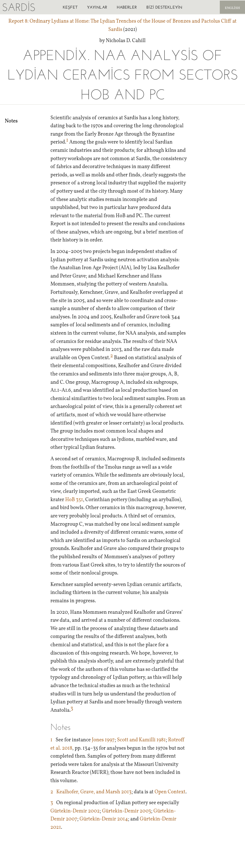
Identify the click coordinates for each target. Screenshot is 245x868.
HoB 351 (74, 500)
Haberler (127, 7)
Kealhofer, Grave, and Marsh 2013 (94, 792)
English (232, 8)
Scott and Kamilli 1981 (141, 740)
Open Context (170, 792)
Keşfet (70, 7)
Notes (11, 121)
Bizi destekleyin (164, 7)
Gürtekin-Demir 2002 (75, 811)
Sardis (19, 7)
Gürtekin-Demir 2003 (127, 811)
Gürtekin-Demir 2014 (104, 819)
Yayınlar (97, 7)
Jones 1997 (103, 740)
